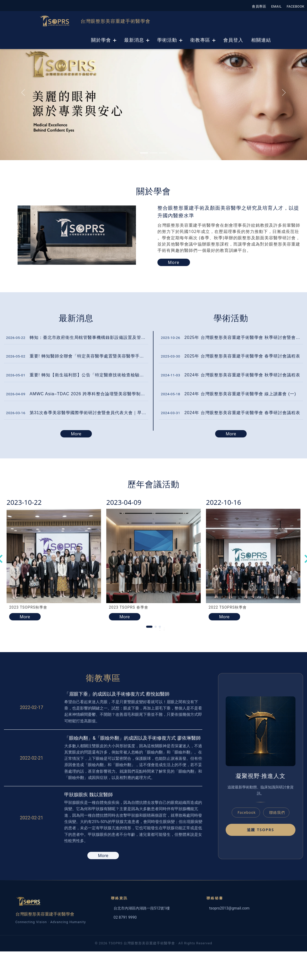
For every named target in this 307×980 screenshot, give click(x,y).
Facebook (247, 812)
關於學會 (101, 40)
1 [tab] (152, 629)
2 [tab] (160, 629)
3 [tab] (164, 629)
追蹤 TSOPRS (260, 830)
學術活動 (167, 40)
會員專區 (259, 6)
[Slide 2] (163, 153)
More (76, 434)
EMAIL (277, 6)
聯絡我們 (277, 812)
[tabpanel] (54, 559)
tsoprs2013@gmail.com (229, 908)
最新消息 (134, 40)
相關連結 (261, 40)
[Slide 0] (144, 153)
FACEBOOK (295, 6)
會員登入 (233, 40)
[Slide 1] (153, 153)
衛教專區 (200, 40)
